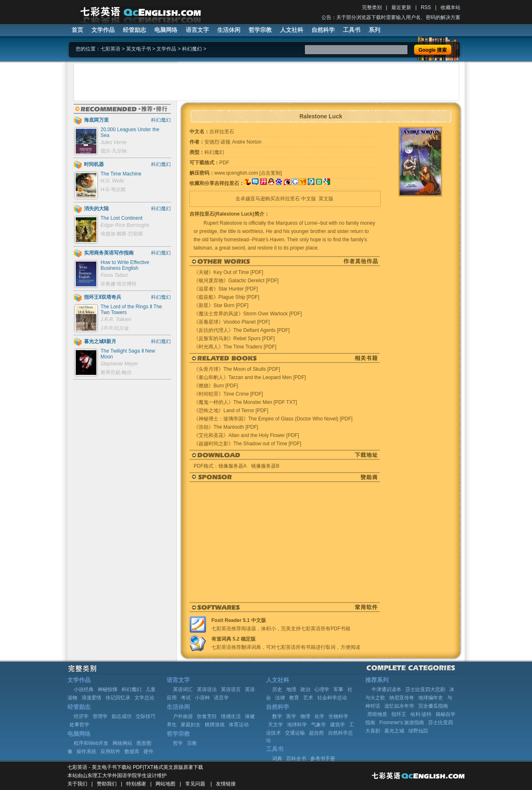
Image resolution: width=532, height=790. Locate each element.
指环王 (399, 714)
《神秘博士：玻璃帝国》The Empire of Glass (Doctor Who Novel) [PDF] (273, 419)
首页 (77, 30)
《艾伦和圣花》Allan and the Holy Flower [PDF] (246, 435)
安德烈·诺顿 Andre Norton (233, 142)
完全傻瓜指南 (433, 706)
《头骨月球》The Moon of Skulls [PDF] (237, 369)
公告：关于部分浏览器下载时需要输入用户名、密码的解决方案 (391, 17)
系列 (374, 30)
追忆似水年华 (399, 706)
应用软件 (110, 752)
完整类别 (372, 7)
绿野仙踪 (418, 731)
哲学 (178, 743)
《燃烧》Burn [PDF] (216, 386)
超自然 (316, 733)
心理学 (322, 689)
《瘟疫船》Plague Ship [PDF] (226, 297)
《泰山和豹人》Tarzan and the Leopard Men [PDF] (250, 377)
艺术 (308, 698)
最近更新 (401, 7)
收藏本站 (451, 7)
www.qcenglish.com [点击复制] (248, 173)
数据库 (132, 752)
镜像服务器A (232, 466)
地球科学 (297, 725)
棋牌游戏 (215, 725)
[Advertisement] (266, 82)
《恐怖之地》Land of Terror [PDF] (231, 411)
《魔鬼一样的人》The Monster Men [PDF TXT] (245, 402)
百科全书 (296, 759)
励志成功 (122, 716)
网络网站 (122, 743)
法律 (280, 698)
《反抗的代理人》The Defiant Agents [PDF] (242, 330)
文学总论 (144, 698)
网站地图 (165, 784)
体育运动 (239, 725)
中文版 (309, 199)
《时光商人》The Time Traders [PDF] (235, 347)
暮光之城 (394, 731)
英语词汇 (183, 689)
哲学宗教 (260, 30)
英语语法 (207, 689)
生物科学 (338, 716)
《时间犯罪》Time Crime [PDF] (228, 394)
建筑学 (338, 725)
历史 (277, 689)
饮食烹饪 (207, 716)
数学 (277, 716)
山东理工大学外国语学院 (110, 776)
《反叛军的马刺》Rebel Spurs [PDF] (234, 339)
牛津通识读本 (386, 689)
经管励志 (134, 30)
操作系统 (86, 752)
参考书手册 (323, 759)
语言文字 (197, 30)
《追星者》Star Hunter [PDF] (226, 289)
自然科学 (323, 30)
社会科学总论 (332, 698)
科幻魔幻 (192, 49)
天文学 (276, 725)
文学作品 (103, 30)
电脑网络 (166, 30)
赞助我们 (107, 784)
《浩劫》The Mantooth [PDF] (226, 427)
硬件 (149, 752)
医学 (291, 716)
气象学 (319, 725)
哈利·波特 (421, 714)
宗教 (192, 743)
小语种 (202, 698)
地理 (291, 689)
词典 (277, 759)
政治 (305, 689)
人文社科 (292, 30)
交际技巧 (146, 716)
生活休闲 (229, 30)
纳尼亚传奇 (402, 698)
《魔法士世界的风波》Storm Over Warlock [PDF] (248, 314)
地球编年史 (431, 698)
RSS (426, 7)
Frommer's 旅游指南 (402, 723)
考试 (186, 698)
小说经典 (84, 689)
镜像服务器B (265, 466)
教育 (294, 698)
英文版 (326, 199)
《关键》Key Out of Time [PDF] (228, 272)
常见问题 (195, 784)
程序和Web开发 (91, 743)
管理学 (100, 716)
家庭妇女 (191, 725)
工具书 (352, 30)
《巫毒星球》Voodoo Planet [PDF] (232, 322)
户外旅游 (183, 716)
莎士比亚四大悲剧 (425, 689)
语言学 (221, 698)
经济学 (81, 716)
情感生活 (231, 716)
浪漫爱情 (91, 698)
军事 (338, 689)
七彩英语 (110, 49)
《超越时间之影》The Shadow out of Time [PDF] (247, 444)
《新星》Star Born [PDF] (221, 305)
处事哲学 (79, 725)
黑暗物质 (377, 714)
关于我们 (77, 784)
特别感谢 (136, 784)
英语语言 (231, 689)
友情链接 (226, 784)
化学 (319, 716)
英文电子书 (139, 49)
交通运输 (295, 733)
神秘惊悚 (108, 689)
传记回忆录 (118, 698)
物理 (305, 716)
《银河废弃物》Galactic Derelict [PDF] (236, 281)
